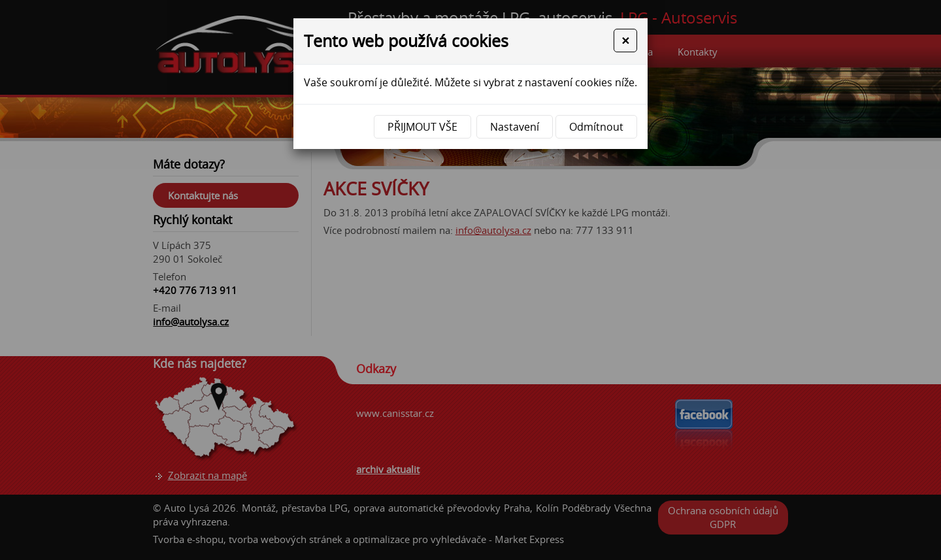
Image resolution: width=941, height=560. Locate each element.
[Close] (625, 41)
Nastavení (515, 127)
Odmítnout (596, 127)
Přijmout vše (422, 127)
